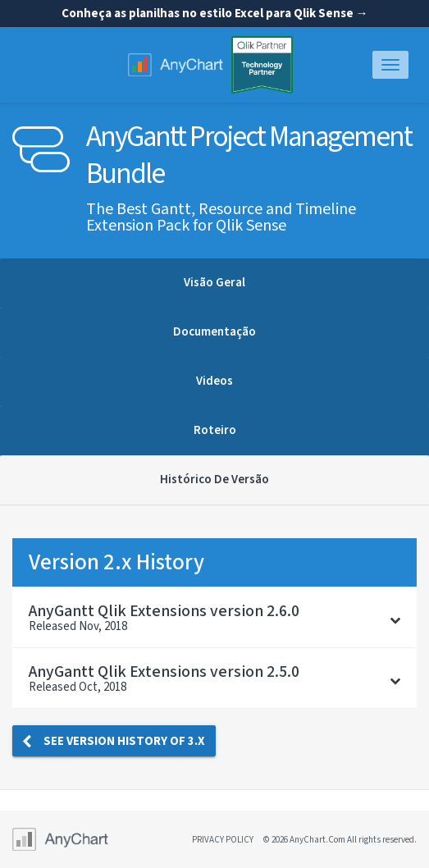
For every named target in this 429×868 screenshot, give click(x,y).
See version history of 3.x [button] (114, 741)
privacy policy (223, 840)
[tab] (214, 617)
